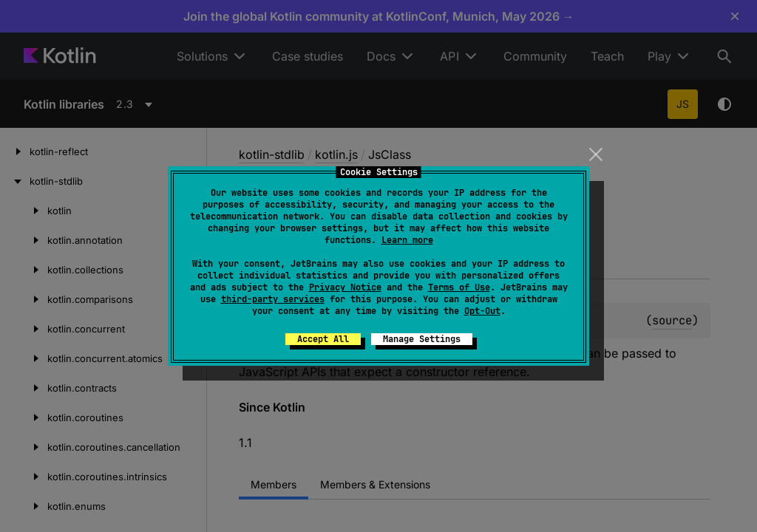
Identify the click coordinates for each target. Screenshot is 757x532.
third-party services (273, 299)
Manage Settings (422, 339)
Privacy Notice (345, 287)
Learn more (407, 240)
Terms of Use (459, 287)
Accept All (323, 339)
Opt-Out (482, 311)
